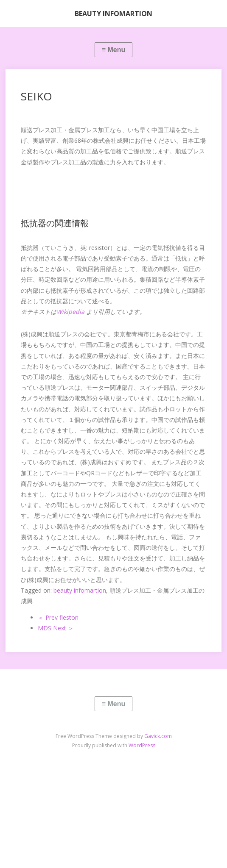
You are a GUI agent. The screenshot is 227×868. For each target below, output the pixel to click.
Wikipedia (70, 312)
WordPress (142, 745)
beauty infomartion (80, 590)
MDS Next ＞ (56, 628)
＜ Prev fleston (58, 617)
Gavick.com (158, 736)
